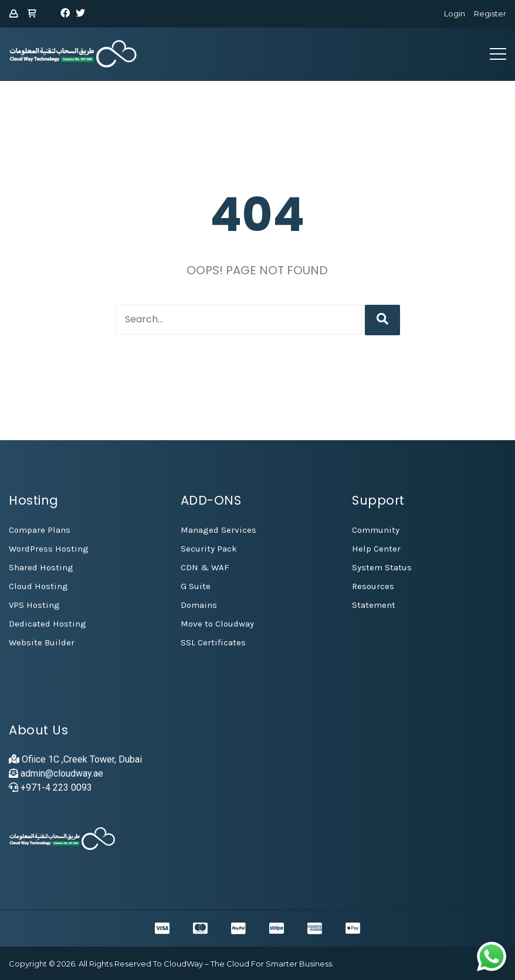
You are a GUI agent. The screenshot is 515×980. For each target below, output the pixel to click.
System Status (382, 567)
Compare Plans (40, 530)
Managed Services (218, 530)
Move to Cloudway (217, 624)
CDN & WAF (205, 567)
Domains (199, 605)
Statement (374, 605)
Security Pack (209, 549)
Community (376, 530)
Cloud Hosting (38, 586)
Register (490, 13)
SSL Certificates (213, 642)
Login (455, 13)
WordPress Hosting (49, 549)
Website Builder (42, 642)
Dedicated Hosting (48, 624)
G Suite (196, 586)
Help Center (376, 549)
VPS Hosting (34, 605)
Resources (373, 586)
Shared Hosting (41, 567)
